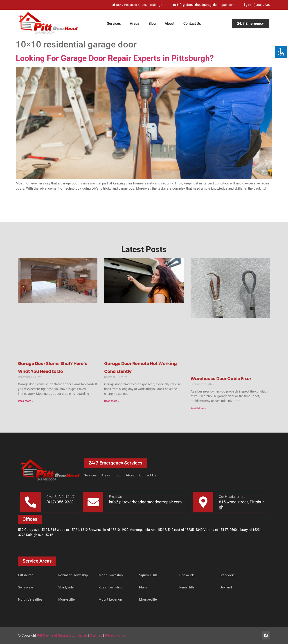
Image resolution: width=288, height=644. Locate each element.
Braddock (227, 575)
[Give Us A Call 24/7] (31, 502)
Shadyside (66, 587)
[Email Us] (93, 502)
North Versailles (30, 599)
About (170, 24)
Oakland (226, 587)
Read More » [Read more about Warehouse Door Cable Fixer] (198, 408)
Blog (152, 24)
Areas (135, 24)
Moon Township (111, 575)
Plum (143, 587)
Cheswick (187, 575)
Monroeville (148, 599)
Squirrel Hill (148, 575)
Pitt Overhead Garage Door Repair (62, 635)
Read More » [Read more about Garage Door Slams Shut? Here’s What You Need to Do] (26, 401)
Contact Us (192, 24)
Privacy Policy (115, 635)
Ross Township (110, 587)
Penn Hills (187, 587)
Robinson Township (73, 575)
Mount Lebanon (110, 599)
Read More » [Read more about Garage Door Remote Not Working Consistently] (112, 401)
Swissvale (26, 587)
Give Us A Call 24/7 (60, 497)
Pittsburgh (26, 575)
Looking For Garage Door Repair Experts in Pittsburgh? (115, 58)
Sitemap (96, 635)
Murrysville (66, 599)
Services (114, 24)
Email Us (115, 497)
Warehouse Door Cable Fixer (221, 379)
